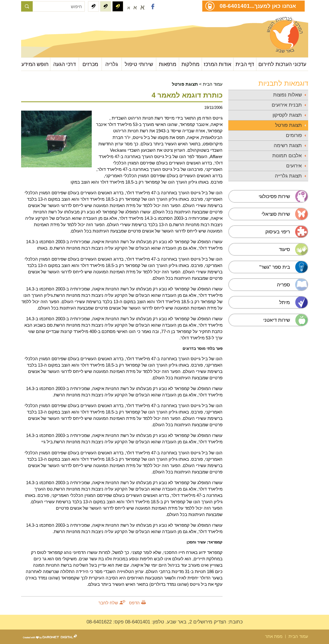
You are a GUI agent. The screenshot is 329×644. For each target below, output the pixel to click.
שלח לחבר (108, 603)
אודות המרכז (217, 64)
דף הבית (245, 64)
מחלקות (190, 64)
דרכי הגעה (65, 64)
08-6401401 (235, 6)
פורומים (294, 135)
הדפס (134, 603)
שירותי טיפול (139, 64)
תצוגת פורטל (288, 125)
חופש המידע (35, 64)
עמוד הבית (213, 84)
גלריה (112, 64)
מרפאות (168, 64)
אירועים (294, 166)
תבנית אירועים (287, 105)
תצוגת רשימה (288, 146)
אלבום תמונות (287, 156)
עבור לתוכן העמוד (50, 23)
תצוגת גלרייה (288, 176)
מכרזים (90, 64)
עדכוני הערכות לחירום (282, 64)
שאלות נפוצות (287, 95)
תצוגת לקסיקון (287, 115)
